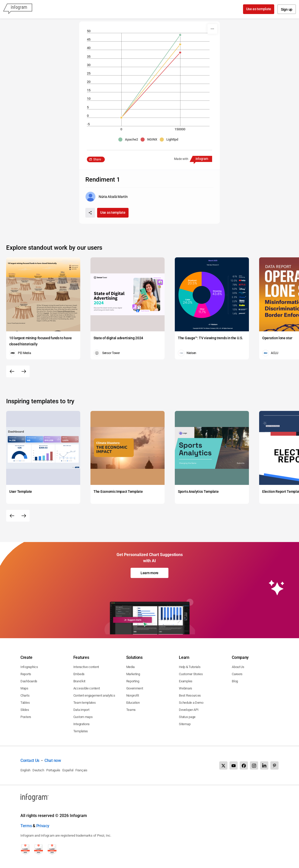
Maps (24, 688)
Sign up (287, 9)
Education (133, 703)
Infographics (29, 667)
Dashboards (29, 681)
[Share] (90, 213)
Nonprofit (133, 695)
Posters (26, 717)
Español (68, 770)
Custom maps (83, 717)
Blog (235, 681)
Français (81, 770)
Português (53, 770)
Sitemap (185, 724)
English (25, 770)
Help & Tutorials (190, 667)
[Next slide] (24, 371)
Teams (131, 710)
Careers (237, 674)
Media (131, 667)
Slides (25, 710)
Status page (187, 717)
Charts (25, 695)
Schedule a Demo (191, 703)
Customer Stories (191, 674)
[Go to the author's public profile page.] (106, 197)
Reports (26, 674)
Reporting (133, 681)
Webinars (186, 688)
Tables (25, 703)
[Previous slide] (12, 371)
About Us (238, 667)
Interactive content (86, 667)
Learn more (149, 573)
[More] (212, 29)
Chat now (53, 760)
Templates (81, 731)
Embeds (79, 674)
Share (97, 159)
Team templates (85, 703)
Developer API (189, 710)
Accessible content (87, 688)
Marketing (133, 674)
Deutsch (38, 770)
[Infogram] (18, 9)
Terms (26, 826)
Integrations (82, 724)
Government (135, 688)
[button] (129, 140)
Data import (81, 710)
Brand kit (79, 681)
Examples (186, 681)
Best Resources (190, 695)
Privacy (43, 826)
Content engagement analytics (94, 695)
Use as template (259, 9)
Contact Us (30, 760)
